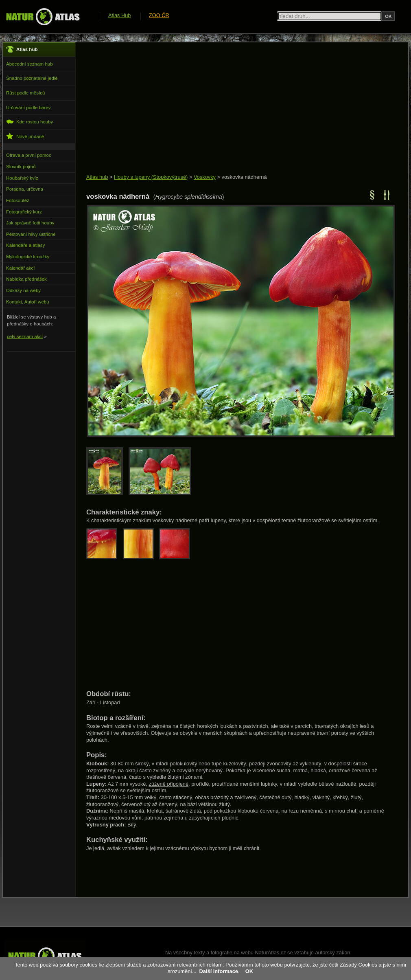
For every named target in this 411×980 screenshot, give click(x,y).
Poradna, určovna (25, 189)
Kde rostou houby (30, 122)
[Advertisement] (234, 109)
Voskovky (205, 177)
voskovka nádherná (244, 177)
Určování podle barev (28, 108)
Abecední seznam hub (30, 64)
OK (249, 971)
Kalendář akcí (20, 268)
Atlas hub (97, 177)
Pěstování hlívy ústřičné (31, 234)
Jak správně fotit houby (30, 223)
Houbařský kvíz (22, 178)
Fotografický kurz (24, 212)
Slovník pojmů (21, 167)
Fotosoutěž (18, 200)
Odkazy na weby (23, 290)
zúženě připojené (169, 784)
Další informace (219, 971)
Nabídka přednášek (26, 279)
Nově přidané (25, 136)
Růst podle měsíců (25, 93)
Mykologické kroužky (28, 257)
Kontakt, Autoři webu (28, 302)
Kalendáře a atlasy (25, 245)
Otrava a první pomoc (29, 155)
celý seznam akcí (25, 336)
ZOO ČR (159, 15)
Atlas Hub (119, 15)
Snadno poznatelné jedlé (32, 78)
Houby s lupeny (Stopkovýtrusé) (151, 177)
